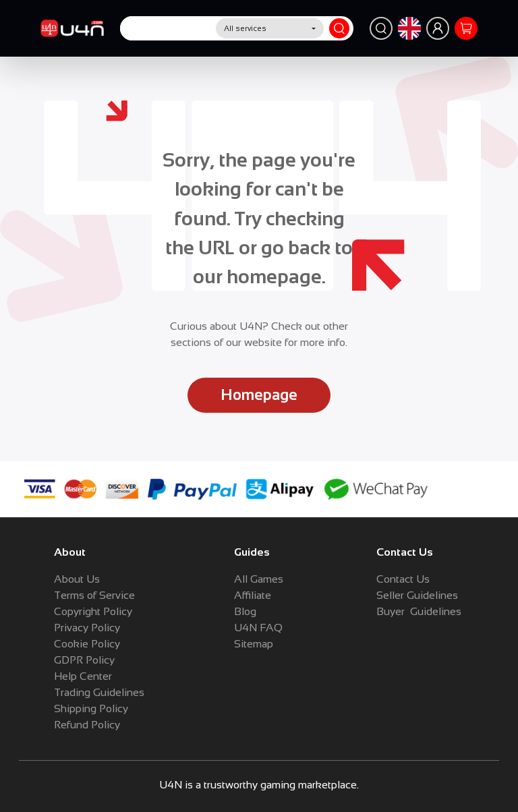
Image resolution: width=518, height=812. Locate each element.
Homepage (259, 395)
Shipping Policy (91, 708)
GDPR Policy (84, 660)
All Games (259, 579)
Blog (245, 611)
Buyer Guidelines (419, 611)
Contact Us (403, 579)
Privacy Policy (87, 628)
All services (245, 28)
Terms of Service (94, 595)
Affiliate (253, 595)
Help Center (83, 676)
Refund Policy (87, 725)
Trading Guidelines (99, 692)
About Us (77, 579)
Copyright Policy (93, 611)
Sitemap (254, 644)
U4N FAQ (258, 628)
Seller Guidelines (417, 595)
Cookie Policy (87, 644)
